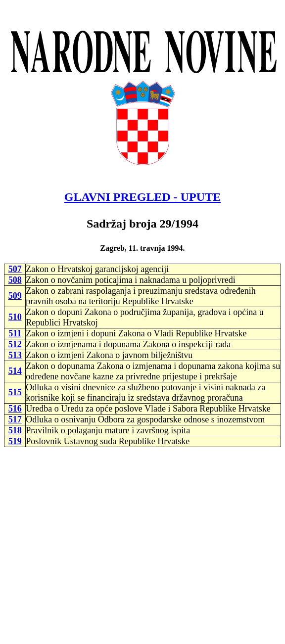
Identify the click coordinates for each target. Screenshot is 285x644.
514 (15, 371)
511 (15, 333)
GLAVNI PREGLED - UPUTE (142, 197)
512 (15, 344)
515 (15, 392)
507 (15, 269)
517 (15, 419)
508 (15, 280)
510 (15, 317)
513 (15, 355)
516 (15, 409)
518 (15, 430)
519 (15, 441)
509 (15, 296)
